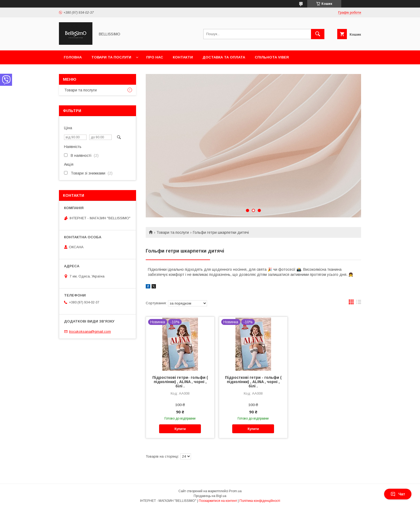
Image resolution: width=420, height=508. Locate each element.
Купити (180, 429)
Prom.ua (235, 491)
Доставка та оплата (224, 57)
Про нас (155, 57)
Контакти (183, 57)
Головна (73, 57)
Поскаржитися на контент (218, 501)
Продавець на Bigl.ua (210, 496)
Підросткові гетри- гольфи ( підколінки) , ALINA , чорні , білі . (180, 382)
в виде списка (359, 303)
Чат (398, 494)
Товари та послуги (111, 57)
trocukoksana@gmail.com (90, 331)
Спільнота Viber (272, 57)
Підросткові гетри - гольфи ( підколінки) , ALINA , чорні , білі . (253, 382)
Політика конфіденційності (260, 501)
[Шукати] (318, 34)
